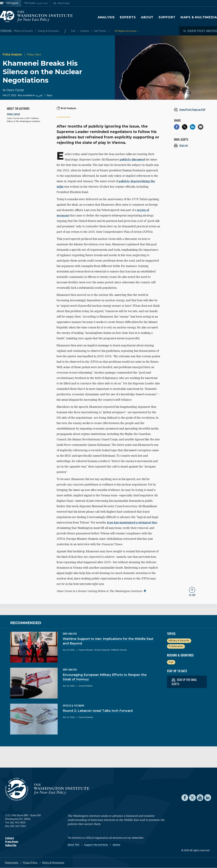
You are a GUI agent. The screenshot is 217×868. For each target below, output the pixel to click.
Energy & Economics (48, 31)
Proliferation (176, 646)
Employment (12, 863)
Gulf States (100, 31)
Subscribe (11, 845)
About (147, 17)
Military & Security (24, 31)
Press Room (12, 842)
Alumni (116, 845)
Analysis (106, 17)
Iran (73, 31)
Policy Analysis (13, 54)
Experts (128, 17)
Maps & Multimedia (199, 17)
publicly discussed (132, 159)
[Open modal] (200, 31)
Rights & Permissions (53, 863)
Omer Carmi (15, 90)
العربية (39, 95)
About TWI (74, 845)
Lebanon (85, 31)
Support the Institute (96, 845)
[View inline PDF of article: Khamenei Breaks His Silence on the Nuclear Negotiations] (192, 109)
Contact (10, 838)
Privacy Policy (31, 863)
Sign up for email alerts (184, 682)
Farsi (49, 95)
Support (167, 17)
